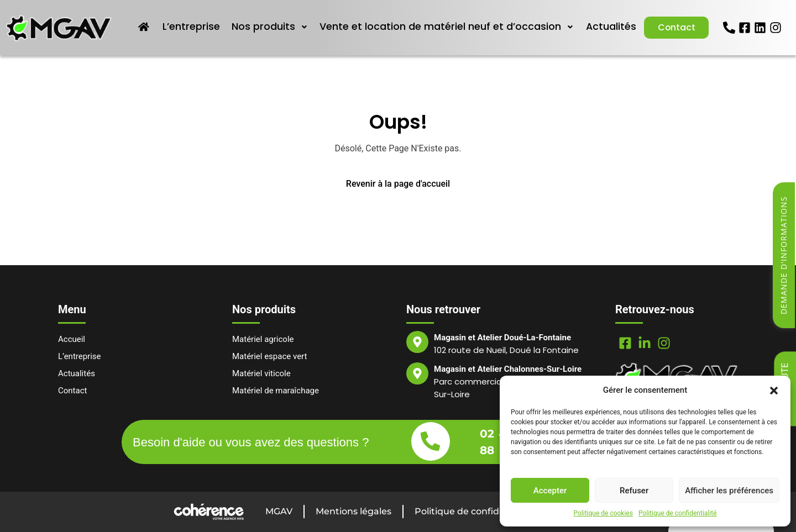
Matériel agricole (263, 339)
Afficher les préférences (729, 491)
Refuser (634, 491)
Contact (676, 27)
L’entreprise (192, 27)
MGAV (279, 511)
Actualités (610, 27)
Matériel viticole (261, 373)
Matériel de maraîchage (276, 391)
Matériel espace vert (269, 356)
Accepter (550, 491)
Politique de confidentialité (678, 513)
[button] (774, 390)
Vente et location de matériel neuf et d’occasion (446, 27)
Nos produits (270, 27)
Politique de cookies (603, 513)
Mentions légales (354, 511)
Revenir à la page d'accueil (398, 184)
